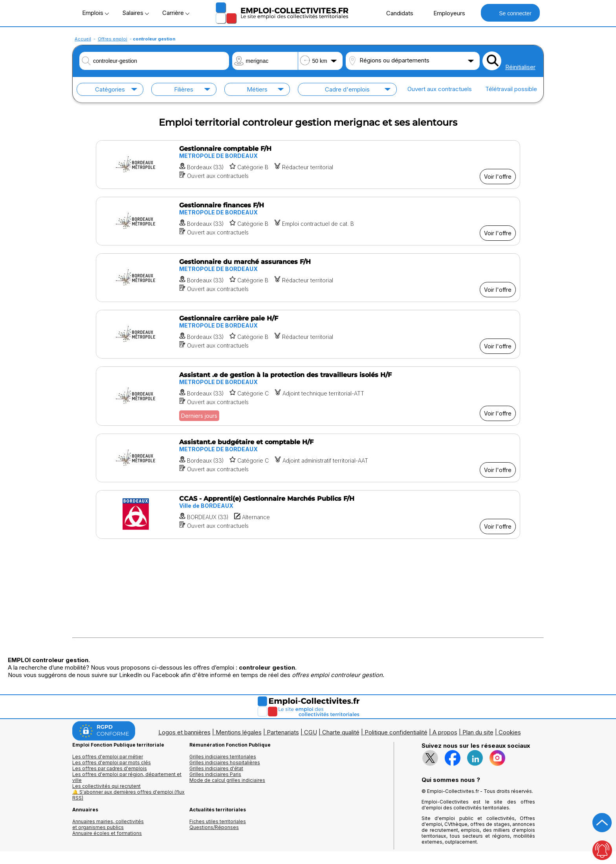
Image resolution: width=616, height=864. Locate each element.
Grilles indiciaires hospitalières (225, 762)
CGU (311, 732)
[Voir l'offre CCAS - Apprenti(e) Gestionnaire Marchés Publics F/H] (308, 514)
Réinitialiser (520, 67)
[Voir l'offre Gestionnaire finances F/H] (308, 221)
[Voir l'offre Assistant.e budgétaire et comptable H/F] (308, 458)
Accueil (83, 39)
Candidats (396, 13)
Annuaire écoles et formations (107, 833)
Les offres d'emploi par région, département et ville (127, 777)
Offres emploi (113, 39)
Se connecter (510, 13)
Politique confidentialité (396, 732)
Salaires (136, 13)
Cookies (510, 732)
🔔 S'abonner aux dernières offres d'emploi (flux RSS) (128, 795)
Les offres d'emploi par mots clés (112, 762)
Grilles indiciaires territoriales (223, 757)
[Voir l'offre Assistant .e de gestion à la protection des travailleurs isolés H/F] (308, 396)
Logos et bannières (184, 732)
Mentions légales (239, 732)
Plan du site (478, 732)
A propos (445, 732)
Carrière (176, 13)
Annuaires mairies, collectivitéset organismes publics (108, 824)
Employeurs (445, 13)
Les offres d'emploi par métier (108, 757)
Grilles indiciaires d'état (216, 768)
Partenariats (283, 732)
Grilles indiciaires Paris (215, 774)
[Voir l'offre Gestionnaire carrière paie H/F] (308, 334)
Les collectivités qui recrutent (106, 786)
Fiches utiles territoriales (218, 821)
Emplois (95, 13)
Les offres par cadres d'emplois (110, 768)
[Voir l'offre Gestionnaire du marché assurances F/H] (308, 278)
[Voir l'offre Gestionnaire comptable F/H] (308, 165)
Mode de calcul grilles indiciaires (227, 780)
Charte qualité (341, 732)
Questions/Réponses (214, 827)
